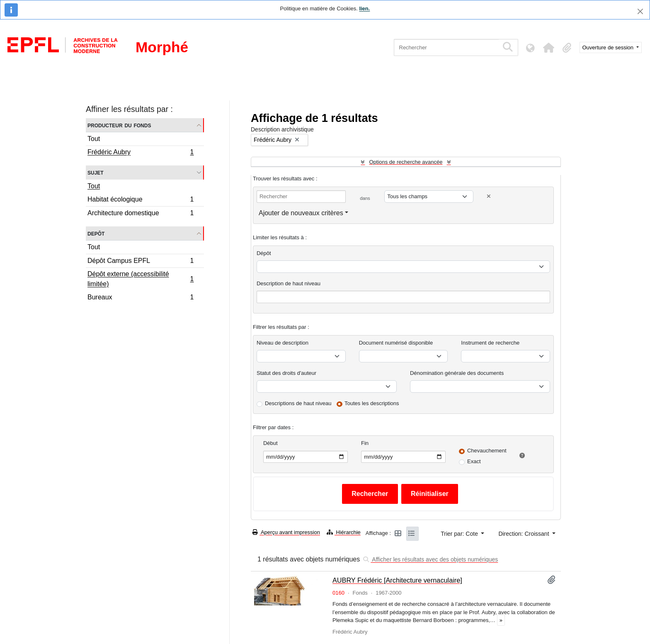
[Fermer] (640, 11)
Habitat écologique (141, 200)
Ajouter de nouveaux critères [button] (301, 213)
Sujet (96, 172)
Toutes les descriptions (372, 403)
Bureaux (141, 298)
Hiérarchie (344, 532)
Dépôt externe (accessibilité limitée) (141, 279)
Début (270, 443)
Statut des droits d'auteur (286, 373)
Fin (365, 443)
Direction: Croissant (524, 534)
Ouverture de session (609, 47)
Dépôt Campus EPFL (141, 262)
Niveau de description (283, 343)
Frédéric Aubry (141, 153)
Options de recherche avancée (406, 162)
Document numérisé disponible (396, 343)
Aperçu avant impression (286, 532)
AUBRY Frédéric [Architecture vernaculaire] (397, 580)
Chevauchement (487, 451)
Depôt (96, 233)
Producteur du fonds (119, 125)
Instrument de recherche (490, 343)
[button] (549, 48)
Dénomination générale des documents (457, 373)
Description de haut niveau (289, 283)
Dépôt (264, 253)
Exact (474, 461)
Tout (94, 139)
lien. (364, 9)
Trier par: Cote (460, 534)
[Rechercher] (446, 47)
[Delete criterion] (489, 196)
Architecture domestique (141, 214)
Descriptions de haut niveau (298, 403)
